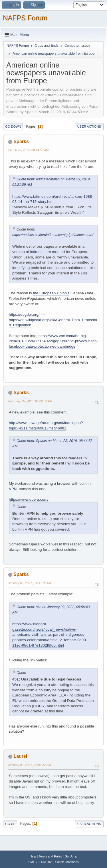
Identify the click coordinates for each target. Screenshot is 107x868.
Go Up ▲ (71, 856)
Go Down (13, 127)
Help (33, 856)
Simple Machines (67, 862)
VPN (13, 489)
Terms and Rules (50, 856)
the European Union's (51, 293)
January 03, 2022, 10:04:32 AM (30, 765)
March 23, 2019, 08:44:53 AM (28, 150)
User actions (89, 127)
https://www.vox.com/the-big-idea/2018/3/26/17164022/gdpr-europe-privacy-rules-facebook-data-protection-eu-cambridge (53, 341)
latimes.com (41, 252)
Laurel (20, 756)
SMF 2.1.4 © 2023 (41, 862)
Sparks (21, 141)
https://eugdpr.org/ (24, 314)
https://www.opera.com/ (29, 499)
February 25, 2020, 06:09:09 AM (30, 401)
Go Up (10, 824)
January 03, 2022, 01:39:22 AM (30, 583)
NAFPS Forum (25, 18)
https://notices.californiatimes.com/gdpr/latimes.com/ (53, 235)
